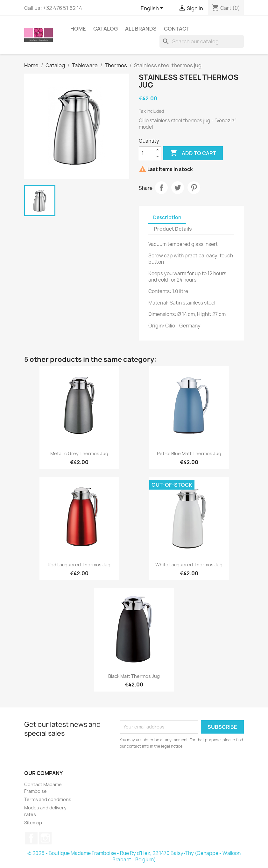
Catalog (106, 29)
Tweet (178, 188)
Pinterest (194, 188)
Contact (177, 29)
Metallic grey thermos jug (79, 453)
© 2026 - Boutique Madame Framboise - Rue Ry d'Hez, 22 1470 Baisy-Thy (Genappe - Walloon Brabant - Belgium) (134, 856)
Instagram (45, 838)
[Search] (202, 41)
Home (78, 29)
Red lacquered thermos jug (79, 565)
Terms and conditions (48, 799)
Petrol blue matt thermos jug (189, 453)
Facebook (31, 838)
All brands (141, 29)
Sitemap (33, 823)
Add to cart (193, 153)
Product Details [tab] (173, 229)
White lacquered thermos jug (189, 565)
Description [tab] (167, 217)
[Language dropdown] (153, 9)
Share (161, 188)
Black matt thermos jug (134, 676)
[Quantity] (146, 153)
